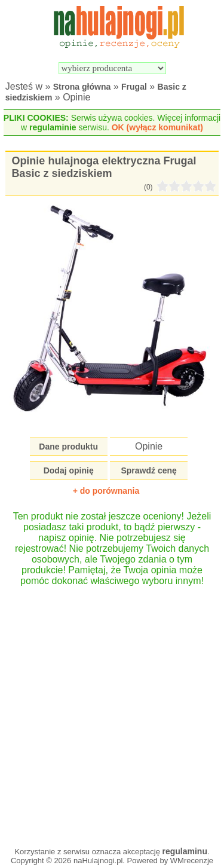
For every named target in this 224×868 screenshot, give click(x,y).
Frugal (134, 87)
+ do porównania (106, 491)
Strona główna (82, 87)
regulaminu (185, 851)
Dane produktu (68, 447)
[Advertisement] (112, 710)
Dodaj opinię (69, 470)
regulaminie (53, 127)
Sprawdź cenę (148, 470)
